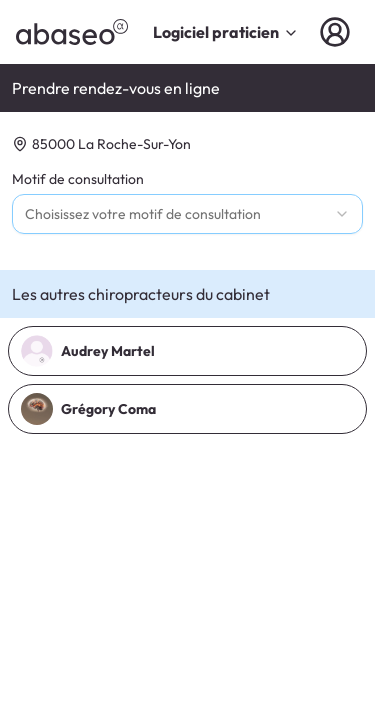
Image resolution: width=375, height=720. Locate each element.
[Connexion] (339, 32)
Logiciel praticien (226, 32)
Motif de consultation (78, 179)
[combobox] (187, 214)
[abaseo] (72, 32)
